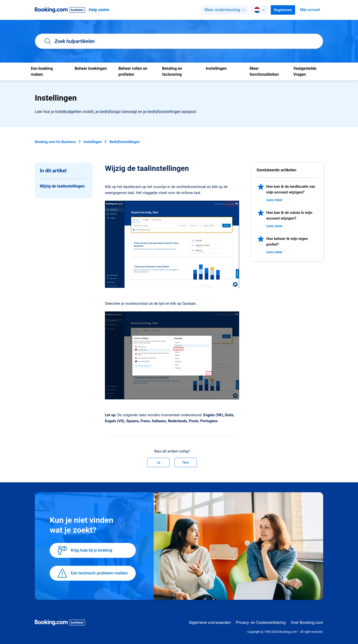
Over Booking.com (307, 623)
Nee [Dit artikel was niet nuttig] (186, 462)
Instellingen (93, 142)
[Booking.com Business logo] (60, 623)
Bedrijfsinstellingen (125, 142)
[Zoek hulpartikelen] (179, 41)
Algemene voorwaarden (210, 623)
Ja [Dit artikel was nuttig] (158, 462)
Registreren (283, 10)
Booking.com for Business (55, 142)
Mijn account (310, 10)
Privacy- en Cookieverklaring (261, 623)
